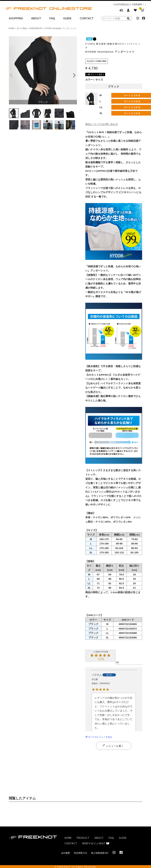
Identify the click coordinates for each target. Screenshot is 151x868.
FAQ (52, 18)
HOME (11, 28)
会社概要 (66, 853)
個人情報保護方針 (100, 853)
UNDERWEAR (36, 28)
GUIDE (67, 18)
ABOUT (36, 18)
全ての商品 (22, 28)
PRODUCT (83, 838)
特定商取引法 (80, 853)
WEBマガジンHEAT (96, 843)
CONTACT (87, 18)
